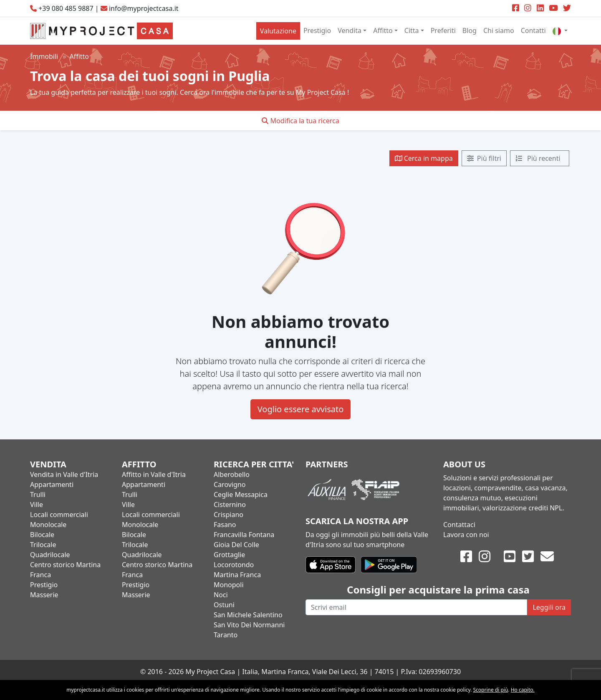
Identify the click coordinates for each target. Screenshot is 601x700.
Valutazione (278, 31)
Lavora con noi (466, 535)
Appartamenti (52, 484)
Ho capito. (523, 690)
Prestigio (317, 30)
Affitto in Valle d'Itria (154, 474)
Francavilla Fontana (244, 535)
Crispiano (229, 515)
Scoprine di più (491, 690)
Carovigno (230, 484)
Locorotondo (234, 565)
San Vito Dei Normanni (249, 625)
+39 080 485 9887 (66, 8)
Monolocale (48, 525)
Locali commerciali (59, 515)
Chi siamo (499, 30)
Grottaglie (229, 555)
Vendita (350, 30)
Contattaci (459, 525)
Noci (221, 595)
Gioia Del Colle (236, 545)
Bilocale (42, 535)
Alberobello (232, 474)
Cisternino (230, 505)
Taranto (226, 635)
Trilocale (43, 545)
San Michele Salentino (248, 615)
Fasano (225, 525)
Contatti (533, 30)
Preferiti (443, 30)
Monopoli (229, 585)
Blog (470, 30)
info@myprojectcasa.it (144, 8)
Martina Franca (237, 575)
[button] (560, 30)
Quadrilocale (50, 555)
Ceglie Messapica (241, 495)
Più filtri (484, 158)
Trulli (38, 495)
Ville (37, 505)
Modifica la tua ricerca (300, 121)
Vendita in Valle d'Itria (64, 474)
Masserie (44, 595)
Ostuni (224, 605)
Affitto (383, 30)
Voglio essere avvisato (301, 409)
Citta (412, 30)
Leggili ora (549, 607)
